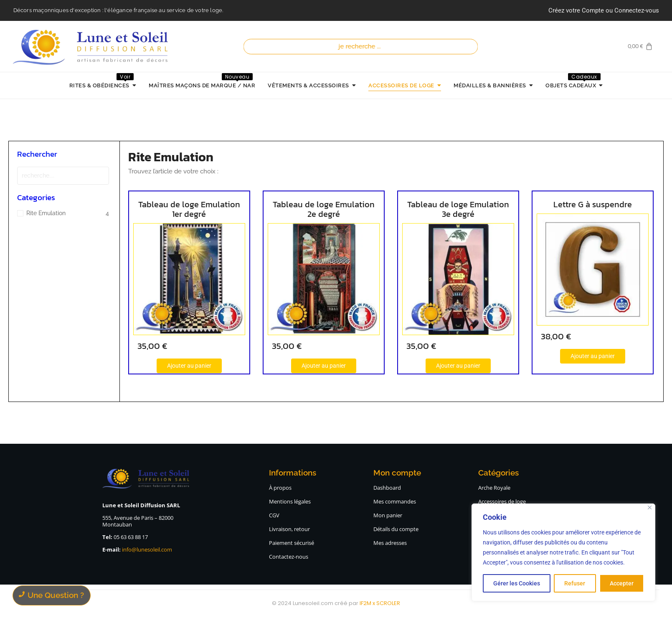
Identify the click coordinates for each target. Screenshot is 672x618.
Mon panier (388, 515)
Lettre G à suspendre (575, 205)
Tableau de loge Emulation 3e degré (446, 209)
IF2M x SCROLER (380, 603)
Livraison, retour (289, 529)
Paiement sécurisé (292, 543)
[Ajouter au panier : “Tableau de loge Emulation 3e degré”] (446, 366)
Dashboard (387, 488)
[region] (563, 552)
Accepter (622, 583)
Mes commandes (395, 501)
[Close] (650, 507)
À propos (280, 488)
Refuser (575, 583)
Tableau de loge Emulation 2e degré (318, 209)
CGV (274, 515)
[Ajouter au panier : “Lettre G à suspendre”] (575, 356)
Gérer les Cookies (517, 583)
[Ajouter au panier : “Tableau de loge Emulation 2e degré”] (318, 366)
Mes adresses (390, 543)
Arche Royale (494, 488)
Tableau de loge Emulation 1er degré (189, 209)
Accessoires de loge (502, 501)
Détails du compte (396, 529)
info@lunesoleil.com (147, 549)
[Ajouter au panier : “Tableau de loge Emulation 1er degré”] (189, 366)
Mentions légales (290, 501)
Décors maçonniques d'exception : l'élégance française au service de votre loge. (118, 10)
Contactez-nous (289, 557)
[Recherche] (361, 47)
